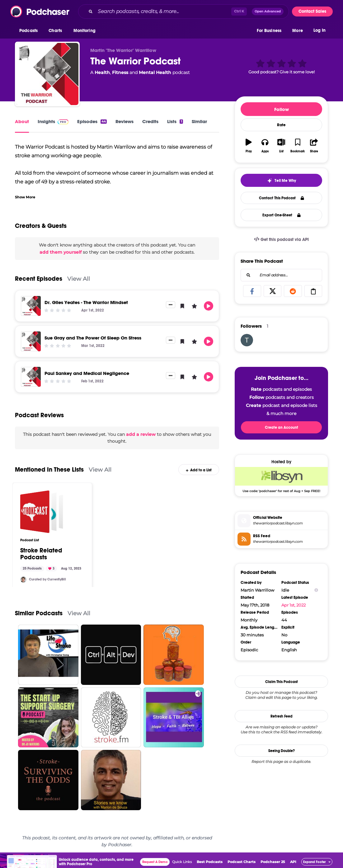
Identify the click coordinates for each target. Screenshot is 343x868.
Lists (175, 121)
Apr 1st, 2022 (294, 605)
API (293, 862)
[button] (30, 31)
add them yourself (61, 252)
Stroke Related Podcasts (41, 554)
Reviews (125, 121)
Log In (320, 30)
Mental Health (155, 72)
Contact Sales (312, 11)
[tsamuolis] (247, 340)
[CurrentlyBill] (23, 579)
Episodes (92, 121)
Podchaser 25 (273, 862)
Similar (199, 121)
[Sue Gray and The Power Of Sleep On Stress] (31, 341)
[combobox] (183, 12)
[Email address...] (281, 275)
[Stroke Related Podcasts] (42, 512)
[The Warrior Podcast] (47, 74)
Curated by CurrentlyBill (47, 579)
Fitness (120, 72)
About (22, 121)
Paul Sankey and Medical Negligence (87, 373)
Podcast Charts (242, 862)
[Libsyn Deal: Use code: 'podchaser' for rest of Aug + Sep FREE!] (281, 480)
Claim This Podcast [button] (282, 682)
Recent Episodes (39, 279)
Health (102, 72)
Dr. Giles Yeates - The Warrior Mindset (86, 302)
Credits (150, 121)
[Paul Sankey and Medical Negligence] (31, 377)
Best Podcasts (210, 862)
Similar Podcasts (39, 613)
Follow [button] (282, 109)
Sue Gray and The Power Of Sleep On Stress (93, 338)
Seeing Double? (282, 751)
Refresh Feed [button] (282, 716)
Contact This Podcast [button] (282, 198)
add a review (141, 434)
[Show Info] (316, 590)
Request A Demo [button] (155, 862)
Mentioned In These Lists (49, 470)
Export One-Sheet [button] (282, 215)
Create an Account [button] (282, 427)
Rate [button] (281, 125)
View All (79, 279)
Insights (53, 121)
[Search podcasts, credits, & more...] (163, 12)
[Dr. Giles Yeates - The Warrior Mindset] (31, 306)
